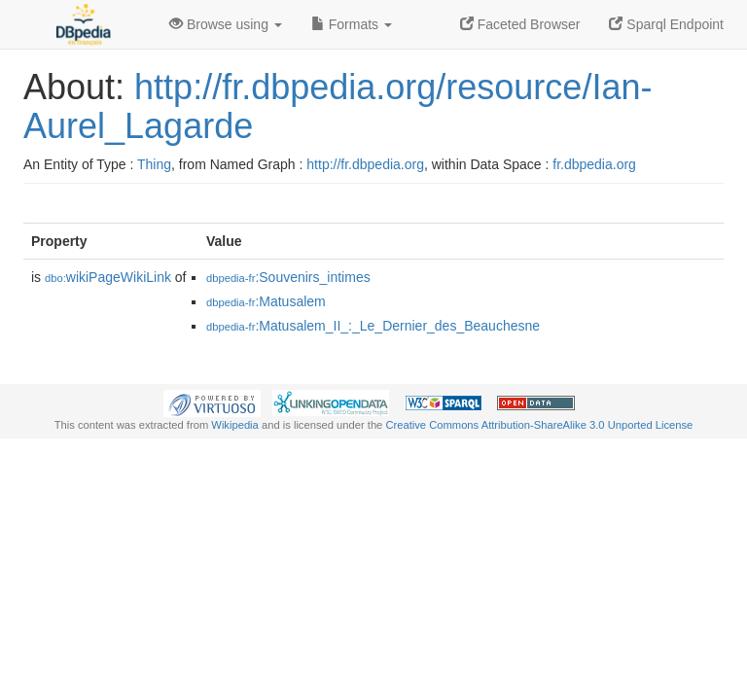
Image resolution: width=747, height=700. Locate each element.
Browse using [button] (226, 24)
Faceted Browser (520, 24)
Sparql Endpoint (666, 24)
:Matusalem (266, 301)
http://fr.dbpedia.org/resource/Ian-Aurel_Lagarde (338, 106)
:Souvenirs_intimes (288, 277)
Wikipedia (235, 425)
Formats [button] (352, 24)
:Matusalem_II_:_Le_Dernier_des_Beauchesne (373, 326)
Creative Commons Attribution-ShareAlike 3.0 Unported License (539, 425)
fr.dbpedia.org (594, 164)
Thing (154, 164)
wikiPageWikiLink (108, 277)
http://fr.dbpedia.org (365, 164)
